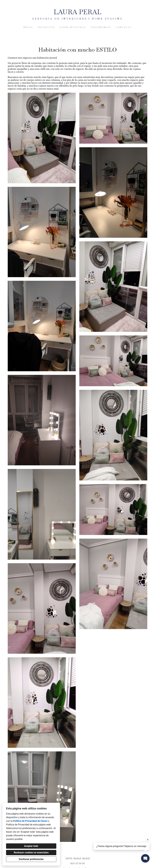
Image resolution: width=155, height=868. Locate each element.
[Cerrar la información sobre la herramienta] (148, 840)
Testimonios (101, 27)
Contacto (124, 27)
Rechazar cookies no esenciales (31, 853)
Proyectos (46, 27)
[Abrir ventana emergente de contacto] (145, 858)
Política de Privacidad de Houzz (30, 821)
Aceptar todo (31, 846)
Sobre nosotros (73, 27)
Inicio (28, 27)
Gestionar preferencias (31, 859)
